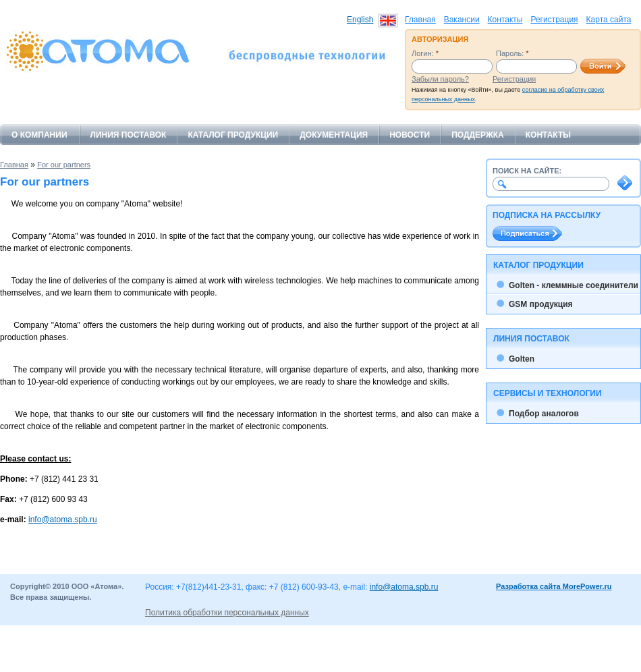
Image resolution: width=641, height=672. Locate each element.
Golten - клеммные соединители (574, 285)
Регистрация (554, 20)
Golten (522, 359)
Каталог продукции (233, 135)
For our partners (64, 165)
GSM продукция (541, 304)
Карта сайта (609, 20)
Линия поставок (129, 135)
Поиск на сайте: (527, 171)
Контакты (505, 20)
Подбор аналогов (544, 414)
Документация (334, 135)
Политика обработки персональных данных (227, 613)
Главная (420, 20)
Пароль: (512, 53)
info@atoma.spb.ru (63, 520)
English (360, 20)
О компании (39, 135)
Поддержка (478, 135)
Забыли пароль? (440, 79)
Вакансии (462, 20)
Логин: (425, 53)
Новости (410, 135)
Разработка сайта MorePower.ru (554, 586)
